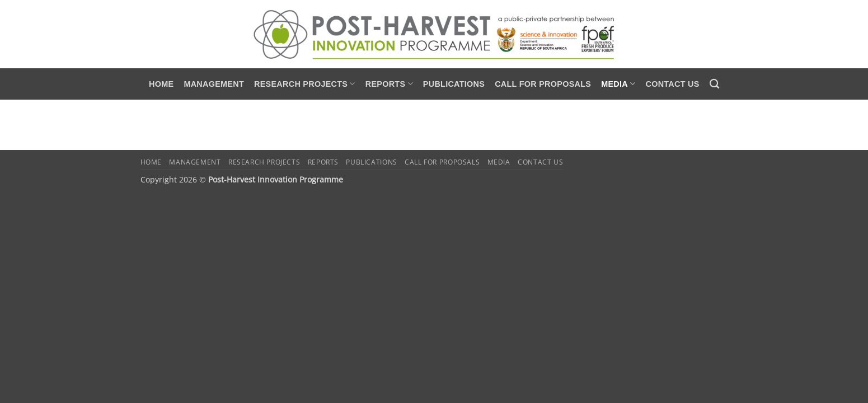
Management (214, 84)
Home (161, 84)
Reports (389, 84)
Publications (454, 84)
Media (618, 84)
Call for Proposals (543, 84)
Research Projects (305, 84)
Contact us (672, 84)
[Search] (714, 84)
